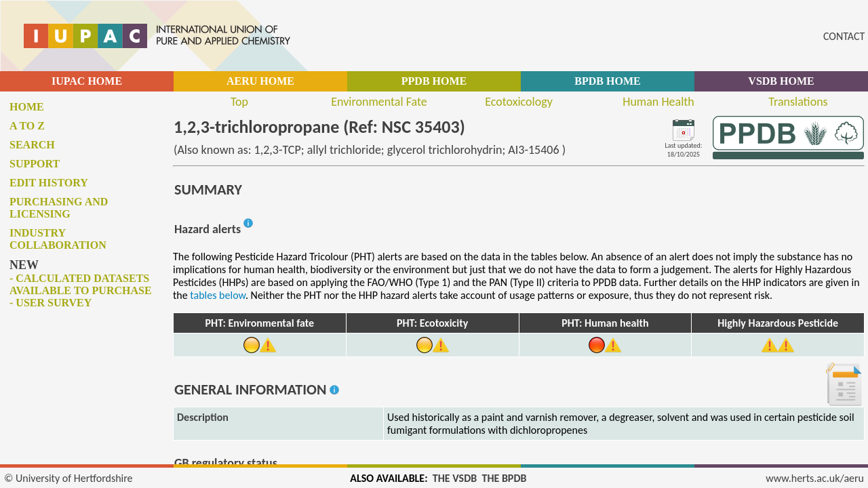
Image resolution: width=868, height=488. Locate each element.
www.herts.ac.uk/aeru (815, 478)
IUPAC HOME (87, 81)
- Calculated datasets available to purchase (81, 284)
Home (27, 107)
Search (32, 145)
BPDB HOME (607, 81)
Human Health (658, 102)
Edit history (49, 183)
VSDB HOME (781, 81)
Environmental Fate (379, 102)
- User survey (51, 303)
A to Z (27, 126)
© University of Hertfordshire (68, 478)
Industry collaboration (58, 239)
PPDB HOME (434, 81)
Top (239, 102)
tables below (218, 295)
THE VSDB (455, 478)
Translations (798, 102)
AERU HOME (260, 81)
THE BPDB (504, 478)
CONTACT (844, 36)
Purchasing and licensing (59, 208)
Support (35, 164)
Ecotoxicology (519, 102)
